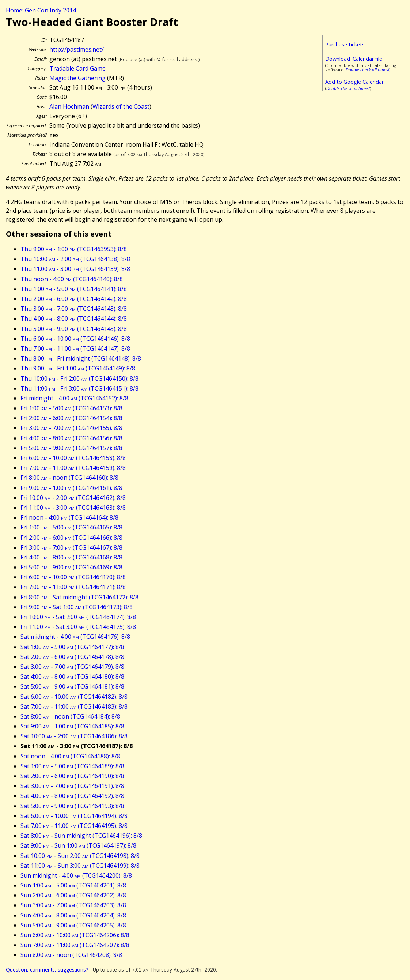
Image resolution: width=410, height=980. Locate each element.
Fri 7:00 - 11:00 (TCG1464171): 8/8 (73, 587)
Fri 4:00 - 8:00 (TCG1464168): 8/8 (71, 557)
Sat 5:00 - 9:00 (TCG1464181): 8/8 (72, 686)
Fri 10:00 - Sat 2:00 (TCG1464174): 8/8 (78, 617)
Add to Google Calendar (354, 82)
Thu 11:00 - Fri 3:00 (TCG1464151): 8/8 (79, 388)
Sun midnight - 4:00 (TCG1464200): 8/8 (76, 875)
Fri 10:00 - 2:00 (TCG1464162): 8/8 (73, 498)
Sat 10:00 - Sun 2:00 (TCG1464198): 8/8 (80, 856)
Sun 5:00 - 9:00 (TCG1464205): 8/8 (73, 925)
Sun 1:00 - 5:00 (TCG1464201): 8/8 (73, 885)
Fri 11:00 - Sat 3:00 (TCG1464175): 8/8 (78, 627)
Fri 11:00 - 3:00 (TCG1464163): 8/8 (73, 508)
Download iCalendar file (354, 59)
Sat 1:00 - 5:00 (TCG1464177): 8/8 (72, 647)
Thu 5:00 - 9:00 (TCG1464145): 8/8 (74, 329)
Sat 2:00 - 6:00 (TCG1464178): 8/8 (72, 657)
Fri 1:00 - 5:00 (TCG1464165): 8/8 (71, 527)
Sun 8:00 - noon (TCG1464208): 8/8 (71, 955)
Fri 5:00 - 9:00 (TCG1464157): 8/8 (71, 448)
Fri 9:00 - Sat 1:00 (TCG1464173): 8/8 (77, 607)
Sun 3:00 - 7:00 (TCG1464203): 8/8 (73, 905)
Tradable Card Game (77, 68)
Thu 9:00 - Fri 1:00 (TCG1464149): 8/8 (78, 368)
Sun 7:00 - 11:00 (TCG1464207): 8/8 (75, 945)
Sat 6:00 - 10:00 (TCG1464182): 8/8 (74, 697)
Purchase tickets (345, 44)
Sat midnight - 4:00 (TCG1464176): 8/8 (75, 637)
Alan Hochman (69, 106)
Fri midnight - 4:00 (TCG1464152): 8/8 (74, 398)
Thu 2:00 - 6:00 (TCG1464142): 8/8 (74, 299)
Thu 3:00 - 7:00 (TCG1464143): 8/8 (74, 309)
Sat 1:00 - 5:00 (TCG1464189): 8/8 (72, 766)
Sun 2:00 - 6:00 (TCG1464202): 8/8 (73, 895)
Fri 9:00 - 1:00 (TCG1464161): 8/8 (71, 488)
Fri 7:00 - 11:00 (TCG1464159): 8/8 (73, 468)
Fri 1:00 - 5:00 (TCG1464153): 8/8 (71, 408)
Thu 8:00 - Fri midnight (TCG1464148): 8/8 (81, 358)
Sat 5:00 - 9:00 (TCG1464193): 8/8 (72, 806)
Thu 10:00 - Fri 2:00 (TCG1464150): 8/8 (79, 378)
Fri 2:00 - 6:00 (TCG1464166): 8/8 (71, 538)
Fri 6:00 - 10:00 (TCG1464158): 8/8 (73, 458)
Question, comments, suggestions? (47, 970)
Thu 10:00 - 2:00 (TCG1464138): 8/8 (75, 259)
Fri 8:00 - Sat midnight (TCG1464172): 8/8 (79, 597)
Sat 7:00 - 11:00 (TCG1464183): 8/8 (74, 706)
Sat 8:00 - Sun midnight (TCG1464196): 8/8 (81, 836)
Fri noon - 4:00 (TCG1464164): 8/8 (69, 517)
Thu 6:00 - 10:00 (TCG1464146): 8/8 (75, 339)
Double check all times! (367, 70)
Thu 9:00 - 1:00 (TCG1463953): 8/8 (74, 249)
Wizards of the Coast (121, 106)
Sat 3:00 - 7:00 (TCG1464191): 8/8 (72, 786)
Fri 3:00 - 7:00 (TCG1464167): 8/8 (71, 547)
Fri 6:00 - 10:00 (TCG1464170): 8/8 (73, 577)
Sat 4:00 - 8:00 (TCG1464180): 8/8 (72, 676)
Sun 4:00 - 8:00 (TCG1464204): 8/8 (73, 915)
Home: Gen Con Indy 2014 (41, 10)
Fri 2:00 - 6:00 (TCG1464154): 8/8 (71, 418)
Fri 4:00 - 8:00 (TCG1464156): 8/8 (71, 438)
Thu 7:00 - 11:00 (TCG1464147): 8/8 (75, 348)
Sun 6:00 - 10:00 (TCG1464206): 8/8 (75, 935)
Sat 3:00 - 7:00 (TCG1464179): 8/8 (72, 667)
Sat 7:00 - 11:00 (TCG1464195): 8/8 (74, 826)
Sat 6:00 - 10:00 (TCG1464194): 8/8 (74, 816)
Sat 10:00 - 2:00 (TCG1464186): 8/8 (74, 736)
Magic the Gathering (77, 78)
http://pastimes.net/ (77, 49)
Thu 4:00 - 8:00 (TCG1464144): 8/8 (74, 318)
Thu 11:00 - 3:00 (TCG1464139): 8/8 (75, 269)
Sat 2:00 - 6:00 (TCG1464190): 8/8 (72, 776)
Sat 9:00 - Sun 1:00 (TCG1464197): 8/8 (78, 845)
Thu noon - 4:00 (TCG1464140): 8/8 (72, 279)
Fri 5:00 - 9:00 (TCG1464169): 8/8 (71, 567)
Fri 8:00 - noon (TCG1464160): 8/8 (69, 478)
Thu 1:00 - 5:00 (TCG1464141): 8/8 (74, 289)
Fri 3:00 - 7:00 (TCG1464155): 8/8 (71, 428)
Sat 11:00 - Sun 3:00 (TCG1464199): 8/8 (80, 866)
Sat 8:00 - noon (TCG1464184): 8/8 (70, 716)
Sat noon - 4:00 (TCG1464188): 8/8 (70, 756)
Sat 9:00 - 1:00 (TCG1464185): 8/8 (72, 726)
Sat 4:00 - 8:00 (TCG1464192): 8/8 (72, 796)
